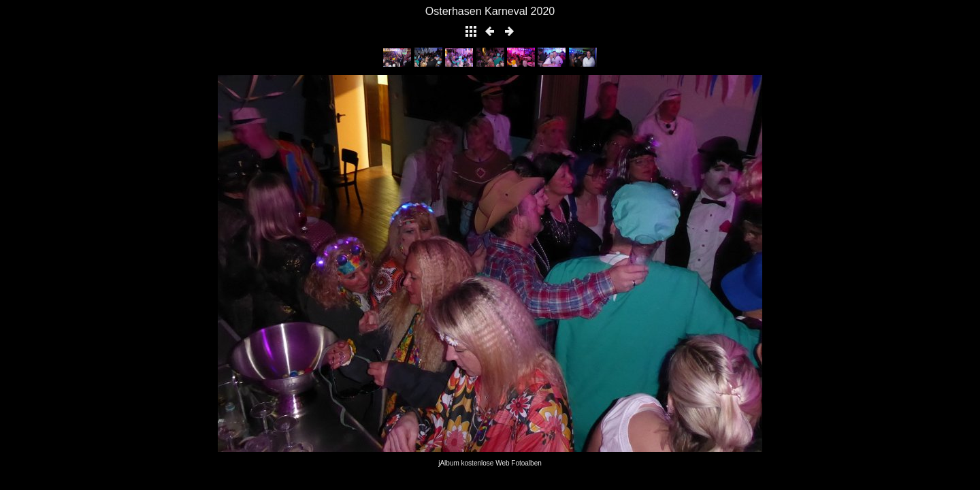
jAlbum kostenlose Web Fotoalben (490, 463)
